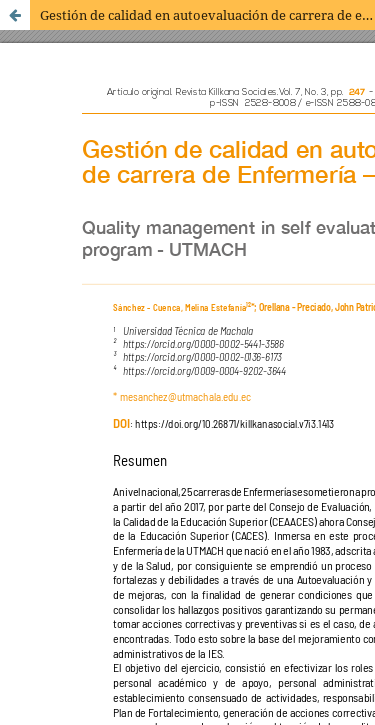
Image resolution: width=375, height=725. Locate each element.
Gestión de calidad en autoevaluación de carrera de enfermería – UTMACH (207, 15)
